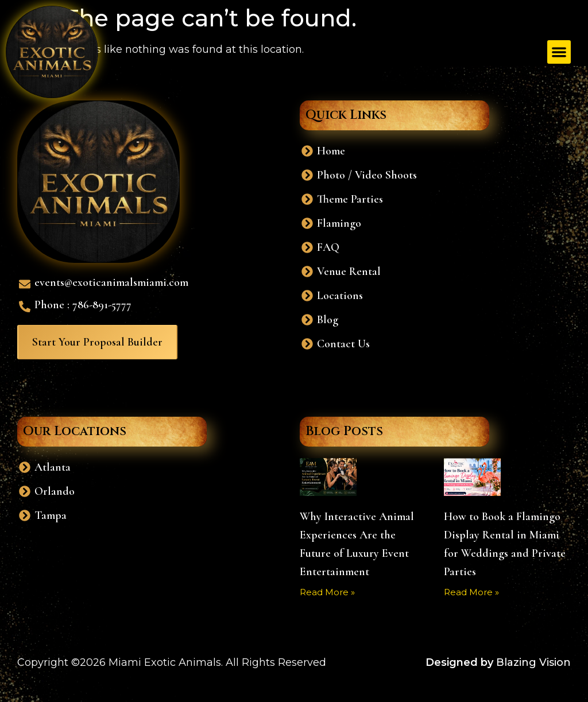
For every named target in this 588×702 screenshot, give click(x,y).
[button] (559, 52)
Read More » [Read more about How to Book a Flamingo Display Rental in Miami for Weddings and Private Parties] (471, 592)
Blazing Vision (533, 662)
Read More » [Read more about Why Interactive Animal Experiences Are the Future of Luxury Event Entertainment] (327, 592)
